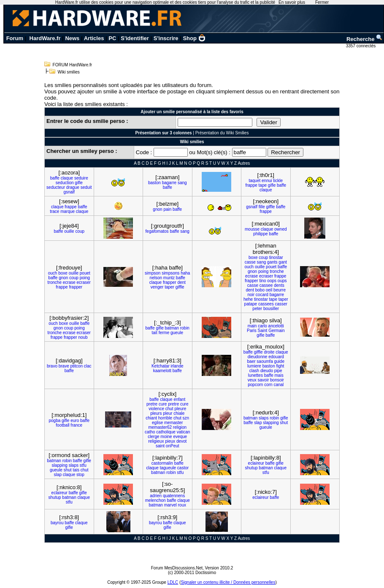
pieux (170, 441)
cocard (262, 295)
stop (80, 475)
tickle (278, 181)
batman (172, 328)
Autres (244, 163)
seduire (81, 178)
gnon (157, 209)
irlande (177, 366)
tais (76, 470)
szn (186, 418)
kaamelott (162, 371)
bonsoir (277, 380)
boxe (63, 273)
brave (64, 366)
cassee (266, 285)
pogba (54, 421)
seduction (65, 183)
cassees (266, 304)
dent (181, 282)
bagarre (169, 183)
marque (68, 211)
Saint (263, 331)
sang (182, 183)
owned (280, 229)
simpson (153, 273)
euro (75, 421)
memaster (173, 423)
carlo (262, 326)
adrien (156, 496)
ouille (69, 231)
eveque (180, 437)
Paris (252, 331)
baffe (55, 178)
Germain (276, 331)
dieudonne (258, 357)
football (62, 425)
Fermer (322, 2)
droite (269, 352)
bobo (260, 290)
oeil (269, 290)
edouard (276, 357)
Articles (94, 38)
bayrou (57, 523)
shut (284, 423)
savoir (264, 380)
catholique (166, 432)
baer (251, 361)
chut (169, 409)
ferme (164, 333)
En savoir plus (292, 2)
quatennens (174, 496)
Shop (194, 38)
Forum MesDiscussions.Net (177, 568)
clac (88, 366)
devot (181, 441)
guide (279, 361)
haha (185, 273)
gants (272, 262)
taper (169, 287)
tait (155, 333)
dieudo (267, 371)
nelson (156, 278)
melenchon (155, 500)
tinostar (276, 257)
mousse (252, 229)
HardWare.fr (45, 38)
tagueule (168, 468)
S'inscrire (166, 38)
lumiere (254, 366)
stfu (83, 465)
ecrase (69, 282)
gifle (78, 183)
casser (281, 304)
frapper (76, 287)
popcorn (255, 385)
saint (160, 446)
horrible (165, 418)
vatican (184, 432)
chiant (151, 418)
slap (258, 423)
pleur (168, 413)
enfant (179, 399)
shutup (251, 468)
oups (282, 281)
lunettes (256, 375)
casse (250, 262)
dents (279, 285)
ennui (267, 181)
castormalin (162, 463)
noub (83, 337)
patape (251, 304)
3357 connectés (361, 46)
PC (112, 38)
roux (182, 505)
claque (67, 178)
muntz (169, 278)
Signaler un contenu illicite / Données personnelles (228, 582)
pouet (85, 273)
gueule (177, 333)
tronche (55, 282)
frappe (251, 185)
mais (279, 375)
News (72, 38)
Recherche (365, 39)
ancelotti (276, 326)
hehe (248, 299)
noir (251, 295)
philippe (260, 234)
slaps (264, 418)
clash (254, 371)
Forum (15, 38)
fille (262, 207)
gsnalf (69, 192)
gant (283, 262)
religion (180, 427)
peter (257, 309)
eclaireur (256, 463)
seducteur (56, 187)
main (252, 326)
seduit (86, 187)
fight (280, 366)
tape (263, 185)
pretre (152, 404)
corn (268, 385)
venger (157, 287)
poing (85, 278)
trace (54, 211)
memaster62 (160, 427)
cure (163, 404)
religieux (156, 441)
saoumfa (265, 361)
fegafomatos (157, 231)
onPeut (173, 446)
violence (156, 409)
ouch (53, 273)
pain (167, 209)
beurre (280, 290)
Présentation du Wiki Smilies (222, 133)
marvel (170, 505)
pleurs (156, 413)
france (76, 425)
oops (272, 281)
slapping (271, 423)
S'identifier (135, 38)
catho (150, 432)
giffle (270, 207)
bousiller (271, 309)
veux (252, 380)
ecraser (84, 282)
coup (80, 231)
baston (154, 183)
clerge (153, 437)
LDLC (173, 582)
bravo (52, 366)
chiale (179, 413)
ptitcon (77, 366)
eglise (157, 423)
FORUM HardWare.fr (73, 65)
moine (166, 437)
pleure (180, 409)
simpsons (170, 273)
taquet (254, 181)
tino (262, 281)
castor (183, 468)
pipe (278, 371)
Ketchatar (161, 366)
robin (185, 328)
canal (279, 385)
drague (73, 187)
